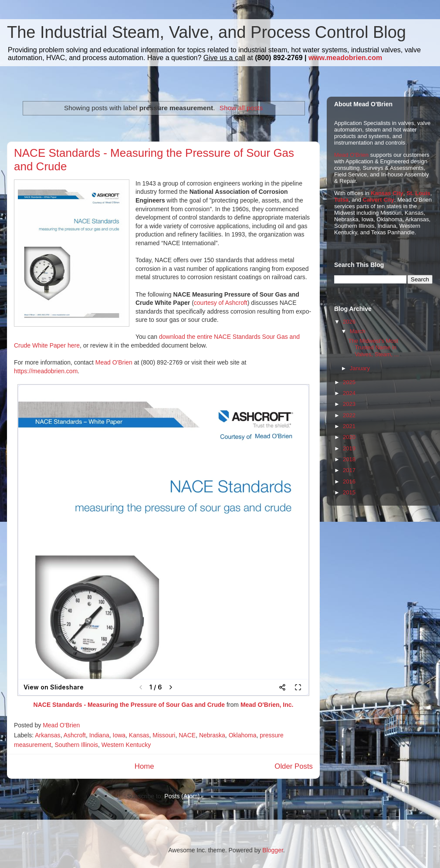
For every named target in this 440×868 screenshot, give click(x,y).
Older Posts (294, 766)
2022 (349, 415)
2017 (349, 470)
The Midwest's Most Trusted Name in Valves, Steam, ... (373, 348)
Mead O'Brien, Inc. (267, 705)
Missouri (164, 735)
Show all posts (241, 108)
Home (144, 766)
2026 (349, 322)
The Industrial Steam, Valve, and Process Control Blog (206, 32)
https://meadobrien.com (46, 371)
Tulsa (341, 200)
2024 (349, 393)
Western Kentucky (126, 745)
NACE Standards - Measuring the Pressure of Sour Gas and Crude (129, 705)
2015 (349, 492)
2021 (349, 426)
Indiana (99, 735)
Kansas (139, 735)
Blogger (272, 850)
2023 (349, 404)
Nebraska (212, 735)
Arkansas (47, 735)
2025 (349, 382)
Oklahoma (243, 735)
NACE (187, 735)
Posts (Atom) (182, 796)
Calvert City (379, 200)
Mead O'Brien (114, 362)
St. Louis (418, 193)
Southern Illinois (76, 745)
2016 (349, 481)
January (360, 368)
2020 (349, 437)
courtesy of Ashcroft (221, 303)
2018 (349, 459)
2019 (349, 448)
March (358, 331)
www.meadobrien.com (345, 58)
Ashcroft (75, 735)
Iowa (119, 735)
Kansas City (387, 193)
